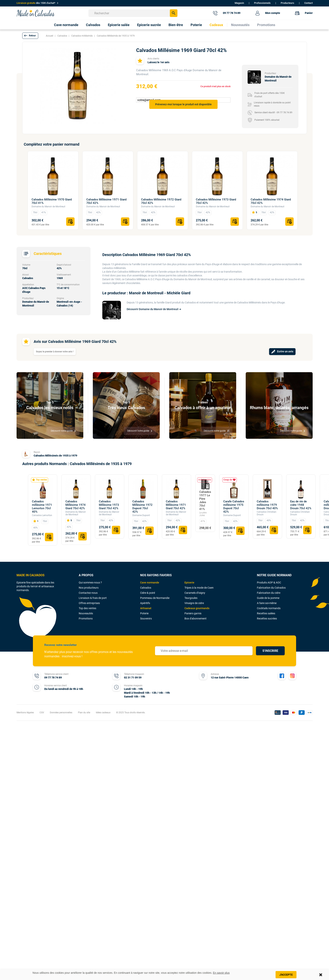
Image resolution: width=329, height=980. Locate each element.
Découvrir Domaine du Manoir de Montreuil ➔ (154, 309)
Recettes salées (266, 613)
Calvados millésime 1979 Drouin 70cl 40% (267, 505)
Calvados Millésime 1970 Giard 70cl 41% (52, 201)
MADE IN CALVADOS (31, 575)
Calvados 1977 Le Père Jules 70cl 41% (205, 500)
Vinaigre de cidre (194, 603)
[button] (30, 36)
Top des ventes (87, 608)
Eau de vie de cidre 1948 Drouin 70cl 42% (301, 505)
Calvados (146, 588)
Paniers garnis (193, 613)
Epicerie (189, 583)
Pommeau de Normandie (155, 598)
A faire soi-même (267, 603)
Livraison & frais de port (93, 598)
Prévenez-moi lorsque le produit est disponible (183, 104)
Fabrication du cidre (269, 593)
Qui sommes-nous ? (90, 583)
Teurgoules (191, 598)
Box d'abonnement (195, 618)
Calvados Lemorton (42, 515)
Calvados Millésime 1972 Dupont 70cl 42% (142, 507)
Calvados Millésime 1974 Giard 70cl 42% (271, 201)
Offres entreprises (89, 603)
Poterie (144, 613)
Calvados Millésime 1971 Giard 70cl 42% (106, 201)
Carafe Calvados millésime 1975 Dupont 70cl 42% (234, 507)
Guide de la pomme (268, 598)
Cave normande (150, 583)
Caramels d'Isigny (195, 593)
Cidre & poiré (148, 593)
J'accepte (286, 975)
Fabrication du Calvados (271, 588)
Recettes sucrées (267, 618)
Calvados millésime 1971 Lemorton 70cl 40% (42, 507)
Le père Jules (203, 514)
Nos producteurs (89, 588)
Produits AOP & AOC (269, 583)
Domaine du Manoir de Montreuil (48, 207)
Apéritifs (145, 603)
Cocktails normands (269, 608)
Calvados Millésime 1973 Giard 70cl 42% (216, 201)
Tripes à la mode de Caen (199, 588)
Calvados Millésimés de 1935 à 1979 (55, 456)
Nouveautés (86, 613)
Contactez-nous (88, 593)
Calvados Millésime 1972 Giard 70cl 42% (161, 201)
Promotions (86, 618)
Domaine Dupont (141, 515)
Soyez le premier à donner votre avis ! (55, 352)
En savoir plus (221, 973)
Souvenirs (146, 618)
